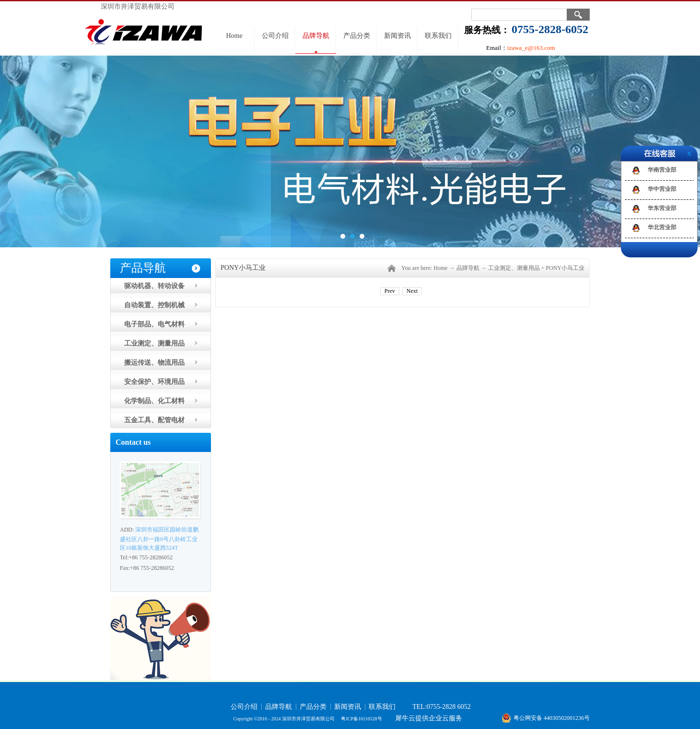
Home (234, 36)
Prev (390, 291)
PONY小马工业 (565, 268)
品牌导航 (468, 268)
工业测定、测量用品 (514, 268)
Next (412, 291)
